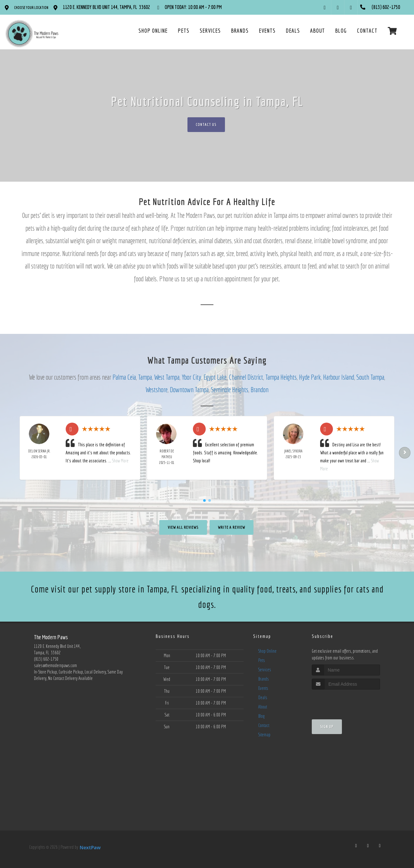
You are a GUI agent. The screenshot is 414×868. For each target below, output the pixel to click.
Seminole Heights (230, 389)
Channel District (246, 377)
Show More (120, 461)
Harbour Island (339, 377)
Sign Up (327, 727)
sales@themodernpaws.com (55, 665)
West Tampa (167, 377)
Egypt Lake (215, 377)
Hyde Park (310, 377)
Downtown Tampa (189, 389)
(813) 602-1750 (46, 659)
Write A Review (232, 527)
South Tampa (370, 377)
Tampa (145, 377)
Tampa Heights (281, 377)
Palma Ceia (124, 377)
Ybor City (191, 377)
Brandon (260, 389)
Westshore (157, 389)
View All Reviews (183, 527)
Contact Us (206, 124)
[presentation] (346, 702)
